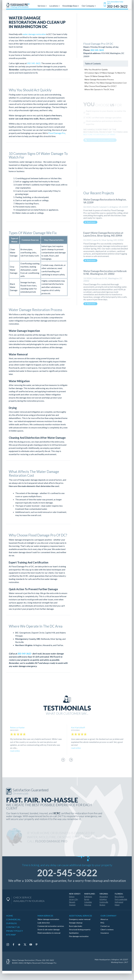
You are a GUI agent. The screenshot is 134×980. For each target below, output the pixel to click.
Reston (102, 905)
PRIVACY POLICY (14, 931)
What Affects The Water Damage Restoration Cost (106, 83)
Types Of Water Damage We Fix (97, 76)
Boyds (87, 899)
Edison (72, 896)
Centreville (104, 902)
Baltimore (88, 896)
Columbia (88, 902)
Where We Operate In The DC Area (99, 89)
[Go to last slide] (63, 760)
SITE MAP (11, 935)
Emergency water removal (80, 919)
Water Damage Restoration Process (99, 79)
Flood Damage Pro (57, 133)
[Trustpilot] (19, 945)
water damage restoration (34, 34)
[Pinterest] (37, 945)
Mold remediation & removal (49, 933)
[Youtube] (31, 945)
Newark (72, 902)
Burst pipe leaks (76, 926)
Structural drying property (80, 929)
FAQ (102, 923)
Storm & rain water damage (49, 929)
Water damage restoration (48, 919)
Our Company (89, 6)
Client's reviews (107, 929)
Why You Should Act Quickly (96, 70)
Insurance (105, 933)
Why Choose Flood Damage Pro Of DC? (100, 86)
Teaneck (72, 905)
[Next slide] (71, 760)
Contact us (105, 926)
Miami (117, 905)
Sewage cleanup (76, 923)
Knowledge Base (71, 6)
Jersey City (74, 899)
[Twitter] (25, 945)
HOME (9, 916)
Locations (55, 6)
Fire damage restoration (79, 936)
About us (104, 919)
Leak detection (44, 923)
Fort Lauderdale (121, 899)
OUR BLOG (11, 923)
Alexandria (104, 896)
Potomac (88, 905)
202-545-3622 (34, 63)
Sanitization (74, 933)
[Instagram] (8, 945)
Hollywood (119, 902)
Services (42, 6)
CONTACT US (13, 927)
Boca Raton (119, 896)
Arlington (103, 899)
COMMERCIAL (13, 919)
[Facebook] (13, 945)
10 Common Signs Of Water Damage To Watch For (105, 73)
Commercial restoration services (51, 926)
